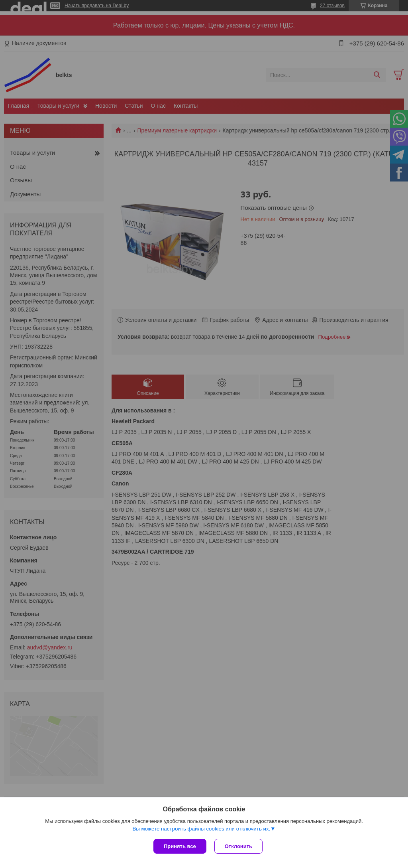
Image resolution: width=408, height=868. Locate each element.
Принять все (180, 846)
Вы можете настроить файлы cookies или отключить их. (201, 829)
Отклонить (238, 846)
